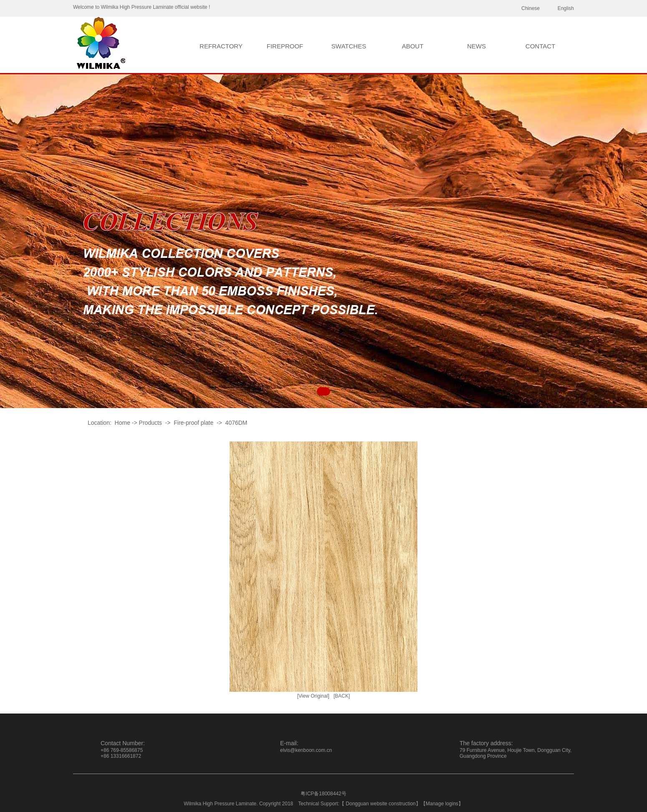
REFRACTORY (221, 46)
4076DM (236, 423)
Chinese (531, 8)
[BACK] (342, 696)
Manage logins (442, 804)
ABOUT (413, 46)
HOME (157, 46)
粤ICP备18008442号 (323, 794)
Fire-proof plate (193, 423)
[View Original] (313, 696)
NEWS (476, 46)
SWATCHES (349, 46)
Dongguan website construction (380, 804)
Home (123, 423)
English (566, 8)
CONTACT (540, 46)
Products (150, 423)
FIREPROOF (285, 46)
